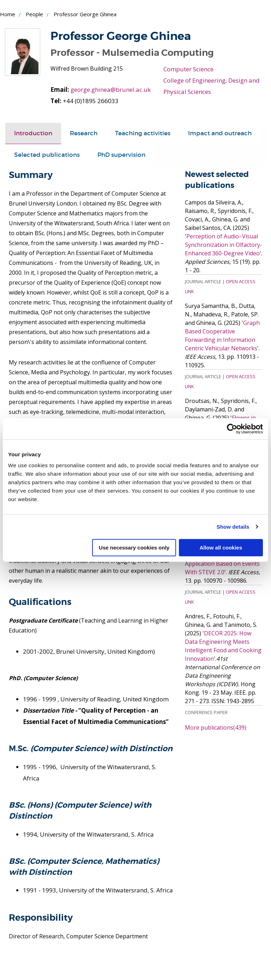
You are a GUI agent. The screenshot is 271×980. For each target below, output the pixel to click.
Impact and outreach (220, 133)
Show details (233, 527)
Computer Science (188, 69)
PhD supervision (121, 155)
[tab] (33, 133)
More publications (216, 727)
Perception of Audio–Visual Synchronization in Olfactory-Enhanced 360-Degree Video (224, 244)
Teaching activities (143, 133)
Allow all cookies (221, 548)
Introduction (33, 133)
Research (84, 133)
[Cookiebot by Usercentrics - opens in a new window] (232, 429)
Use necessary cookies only (134, 548)
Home (8, 14)
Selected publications (47, 155)
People (34, 14)
